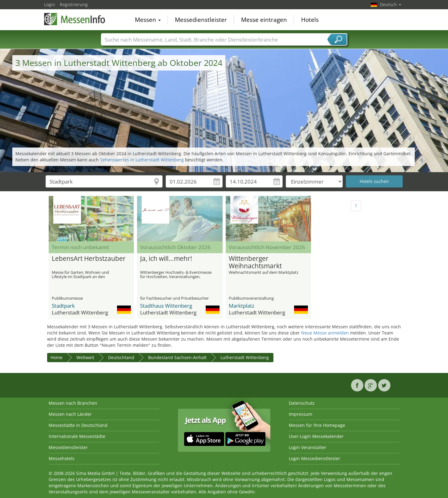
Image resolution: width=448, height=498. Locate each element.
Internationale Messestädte (77, 436)
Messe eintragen (264, 20)
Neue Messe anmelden (325, 333)
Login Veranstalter (308, 447)
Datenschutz (302, 403)
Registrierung (74, 4)
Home (57, 357)
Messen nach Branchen (73, 403)
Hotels (310, 20)
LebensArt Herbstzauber (89, 259)
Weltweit (85, 357)
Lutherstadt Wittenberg (245, 357)
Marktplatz (242, 306)
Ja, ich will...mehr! (166, 259)
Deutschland (121, 357)
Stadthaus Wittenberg (166, 306)
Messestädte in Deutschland (78, 425)
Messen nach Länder (70, 414)
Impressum (301, 414)
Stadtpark (63, 306)
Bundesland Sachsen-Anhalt (177, 357)
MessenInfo (75, 19)
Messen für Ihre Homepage (317, 425)
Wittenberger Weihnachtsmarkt (255, 262)
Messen (148, 20)
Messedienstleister (201, 20)
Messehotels (62, 458)
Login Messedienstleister (315, 458)
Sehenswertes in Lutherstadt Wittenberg (142, 160)
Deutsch (391, 4)
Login (50, 4)
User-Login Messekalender (316, 436)
